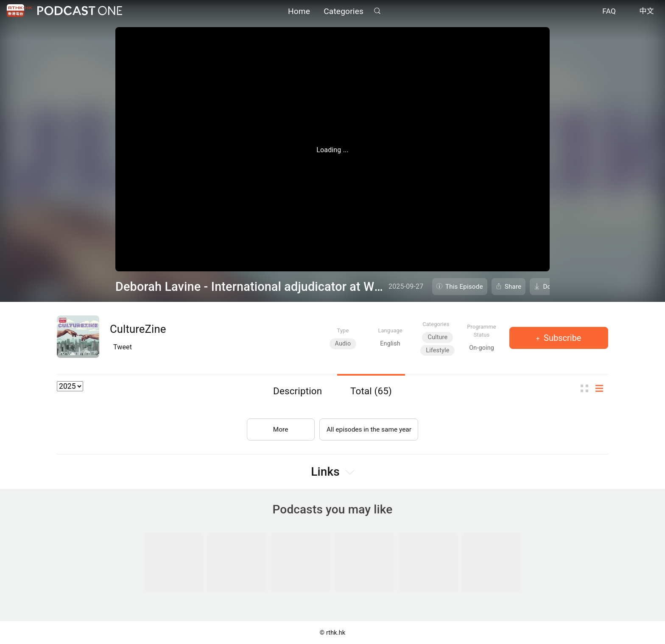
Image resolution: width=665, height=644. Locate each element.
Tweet (123, 347)
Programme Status (482, 331)
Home (299, 12)
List (602, 389)
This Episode (464, 287)
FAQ (609, 12)
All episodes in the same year (369, 428)
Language (390, 330)
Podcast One (80, 11)
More (279, 428)
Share (513, 287)
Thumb (587, 389)
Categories (344, 12)
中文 (647, 12)
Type (343, 330)
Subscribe (561, 338)
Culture (437, 337)
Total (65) (371, 391)
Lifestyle (437, 350)
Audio (343, 344)
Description (298, 391)
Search (377, 11)
